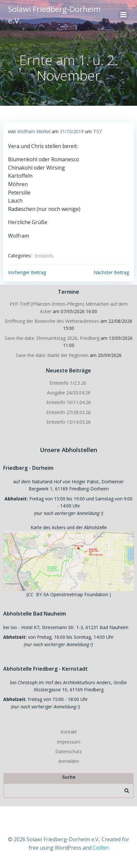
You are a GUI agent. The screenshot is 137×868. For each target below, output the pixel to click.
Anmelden (69, 761)
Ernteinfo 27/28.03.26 (68, 412)
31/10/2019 (72, 131)
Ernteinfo (44, 256)
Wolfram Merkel (34, 131)
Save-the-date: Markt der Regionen (52, 355)
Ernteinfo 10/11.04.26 (68, 402)
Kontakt (69, 732)
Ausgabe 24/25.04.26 (69, 393)
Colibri (101, 848)
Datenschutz (68, 751)
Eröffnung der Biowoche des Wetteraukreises (52, 321)
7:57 (97, 131)
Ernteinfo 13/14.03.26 (68, 422)
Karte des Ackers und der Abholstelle (69, 527)
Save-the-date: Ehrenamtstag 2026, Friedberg (52, 338)
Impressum (69, 742)
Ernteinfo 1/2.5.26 (68, 383)
